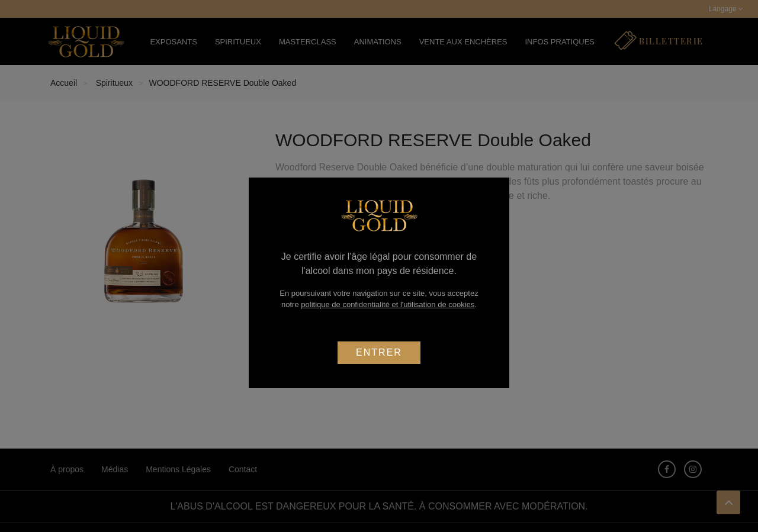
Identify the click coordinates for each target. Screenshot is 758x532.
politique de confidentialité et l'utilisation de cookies (388, 304)
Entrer (379, 352)
